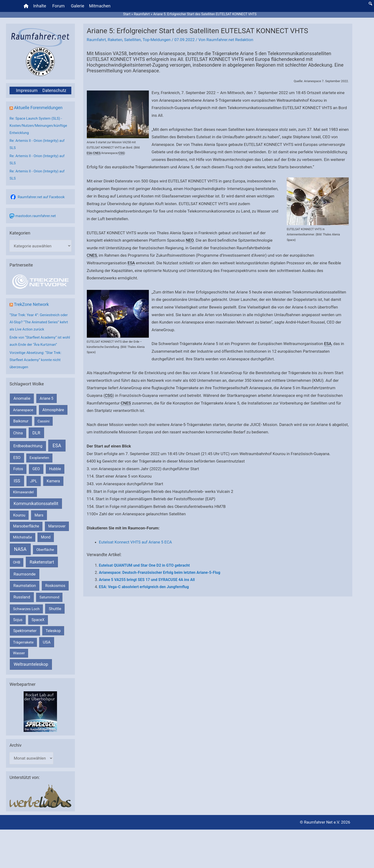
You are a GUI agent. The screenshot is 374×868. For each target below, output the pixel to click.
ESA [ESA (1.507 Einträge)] (57, 446)
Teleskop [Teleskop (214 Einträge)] (53, 631)
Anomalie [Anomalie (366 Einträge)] (22, 398)
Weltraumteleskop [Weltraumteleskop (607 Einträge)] (31, 664)
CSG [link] (121, 153)
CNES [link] (97, 153)
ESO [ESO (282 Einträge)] (17, 458)
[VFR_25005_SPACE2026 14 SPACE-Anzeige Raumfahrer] (40, 711)
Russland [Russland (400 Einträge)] (22, 597)
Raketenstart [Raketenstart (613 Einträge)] (42, 562)
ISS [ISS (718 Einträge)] (17, 481)
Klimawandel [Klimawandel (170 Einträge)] (23, 492)
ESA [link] (89, 153)
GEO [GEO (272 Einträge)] (36, 469)
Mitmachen (100, 6)
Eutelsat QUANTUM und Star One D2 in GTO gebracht (144, 565)
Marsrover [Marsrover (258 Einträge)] (57, 526)
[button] (370, 4)
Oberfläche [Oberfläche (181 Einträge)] (45, 550)
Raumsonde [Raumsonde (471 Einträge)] (25, 574)
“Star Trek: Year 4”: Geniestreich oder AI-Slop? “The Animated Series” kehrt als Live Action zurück (39, 322)
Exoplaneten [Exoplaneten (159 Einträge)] (39, 458)
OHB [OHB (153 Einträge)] (17, 562)
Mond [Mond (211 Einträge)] (46, 537)
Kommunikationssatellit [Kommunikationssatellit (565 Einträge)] (36, 503)
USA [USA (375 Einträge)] (47, 642)
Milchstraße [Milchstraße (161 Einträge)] (23, 537)
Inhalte (40, 6)
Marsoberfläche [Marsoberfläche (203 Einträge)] (26, 526)
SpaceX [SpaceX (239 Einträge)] (38, 620)
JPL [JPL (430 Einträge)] (34, 481)
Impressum (27, 90)
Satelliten (132, 40)
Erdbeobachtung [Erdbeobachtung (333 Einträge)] (28, 446)
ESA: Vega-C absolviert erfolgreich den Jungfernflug (144, 587)
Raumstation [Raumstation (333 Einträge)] (25, 586)
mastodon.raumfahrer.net (36, 216)
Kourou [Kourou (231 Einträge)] (19, 515)
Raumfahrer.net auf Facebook (41, 197)
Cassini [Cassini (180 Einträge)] (43, 421)
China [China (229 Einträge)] (18, 433)
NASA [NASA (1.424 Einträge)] (20, 549)
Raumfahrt (96, 40)
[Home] (26, 6)
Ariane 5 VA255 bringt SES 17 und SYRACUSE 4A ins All (147, 580)
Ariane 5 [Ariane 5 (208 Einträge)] (46, 398)
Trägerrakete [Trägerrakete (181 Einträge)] (23, 642)
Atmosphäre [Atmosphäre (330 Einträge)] (53, 410)
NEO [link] (190, 240)
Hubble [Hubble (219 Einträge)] (55, 469)
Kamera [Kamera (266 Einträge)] (53, 481)
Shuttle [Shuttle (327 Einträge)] (55, 609)
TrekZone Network (31, 304)
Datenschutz (54, 90)
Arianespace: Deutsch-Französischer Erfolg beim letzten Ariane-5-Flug (160, 572)
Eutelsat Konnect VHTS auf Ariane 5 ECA (135, 542)
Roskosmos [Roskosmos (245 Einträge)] (55, 586)
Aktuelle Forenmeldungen (38, 108)
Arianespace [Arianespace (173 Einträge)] (23, 410)
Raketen (115, 40)
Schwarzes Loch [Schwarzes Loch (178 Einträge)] (26, 609)
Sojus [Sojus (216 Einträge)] (18, 620)
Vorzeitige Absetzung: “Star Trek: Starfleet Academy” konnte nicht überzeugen (35, 360)
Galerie (78, 6)
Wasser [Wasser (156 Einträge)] (19, 653)
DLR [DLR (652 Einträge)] (36, 433)
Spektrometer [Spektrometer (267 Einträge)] (25, 631)
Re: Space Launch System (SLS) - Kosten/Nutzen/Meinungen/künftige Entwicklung (38, 126)
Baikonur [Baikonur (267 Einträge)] (21, 421)
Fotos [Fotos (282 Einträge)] (18, 469)
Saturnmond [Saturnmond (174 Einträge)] (49, 597)
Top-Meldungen (157, 40)
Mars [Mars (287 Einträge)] (39, 515)
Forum (58, 6)
